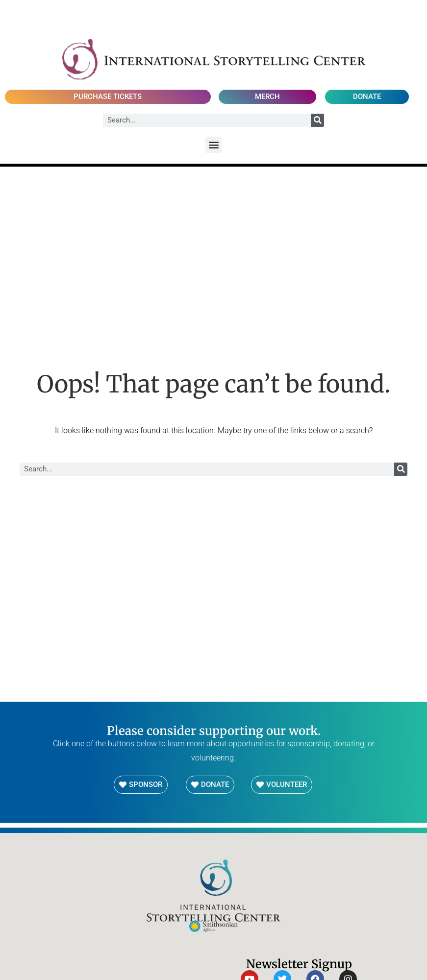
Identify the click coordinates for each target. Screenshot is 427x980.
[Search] (317, 120)
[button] (213, 145)
